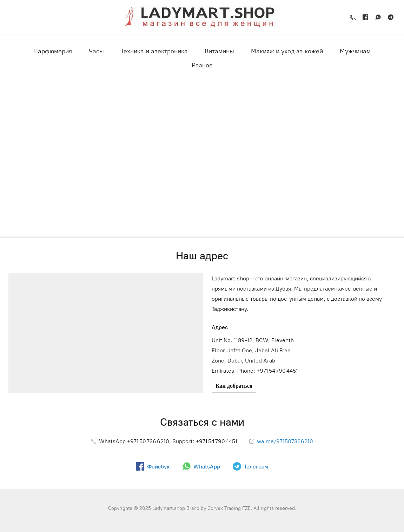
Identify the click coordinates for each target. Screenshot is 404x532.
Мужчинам (355, 51)
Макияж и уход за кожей (287, 51)
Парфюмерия (53, 51)
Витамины (219, 51)
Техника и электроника (154, 51)
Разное (202, 65)
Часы (96, 51)
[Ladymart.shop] (202, 17)
